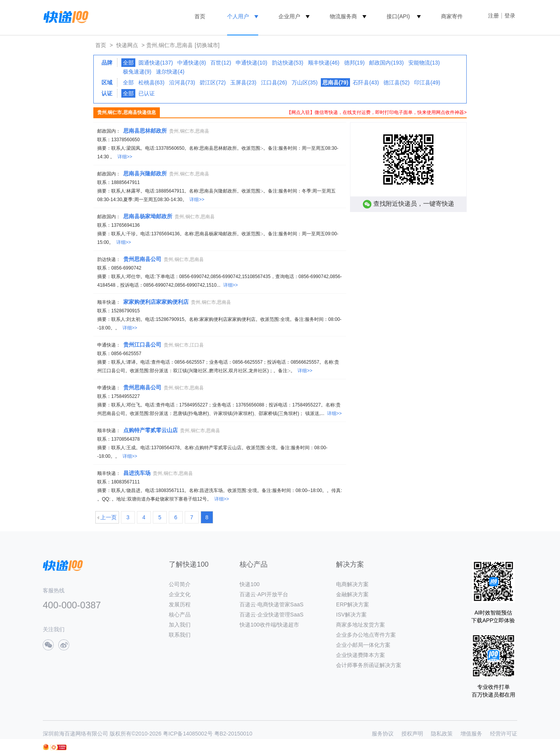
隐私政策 (442, 734)
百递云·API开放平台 (264, 594)
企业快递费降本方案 (360, 655)
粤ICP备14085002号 (188, 734)
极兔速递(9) (137, 72)
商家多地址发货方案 (360, 625)
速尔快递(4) (170, 72)
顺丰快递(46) (324, 63)
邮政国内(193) (386, 63)
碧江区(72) (213, 82)
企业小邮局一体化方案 (363, 645)
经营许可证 (504, 734)
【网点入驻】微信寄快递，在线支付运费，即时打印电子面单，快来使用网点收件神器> (377, 112)
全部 (128, 63)
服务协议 (383, 734)
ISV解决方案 (351, 615)
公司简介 (180, 584)
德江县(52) (396, 82)
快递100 (249, 584)
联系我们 (180, 635)
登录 (510, 16)
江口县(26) (274, 82)
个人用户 (238, 16)
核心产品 (180, 615)
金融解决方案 (352, 594)
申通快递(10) (251, 63)
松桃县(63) (151, 82)
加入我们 (180, 625)
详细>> (125, 157)
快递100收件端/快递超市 (269, 625)
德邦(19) (354, 63)
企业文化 (180, 594)
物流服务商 (343, 16)
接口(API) (398, 16)
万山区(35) (305, 82)
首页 (200, 16)
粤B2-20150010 (233, 734)
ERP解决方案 (353, 604)
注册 (493, 16)
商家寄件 (452, 16)
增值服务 (471, 734)
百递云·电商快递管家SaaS (271, 604)
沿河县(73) (182, 82)
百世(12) (221, 63)
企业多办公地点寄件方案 (366, 635)
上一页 (108, 517)
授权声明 (412, 734)
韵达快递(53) (288, 63)
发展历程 (180, 604)
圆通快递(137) (156, 63)
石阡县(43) (366, 82)
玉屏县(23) (243, 82)
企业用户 (289, 16)
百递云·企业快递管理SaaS (271, 615)
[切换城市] (207, 45)
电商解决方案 (352, 584)
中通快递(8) (192, 63)
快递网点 (127, 45)
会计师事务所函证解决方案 (369, 665)
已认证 (147, 93)
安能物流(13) (424, 63)
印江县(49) (427, 82)
